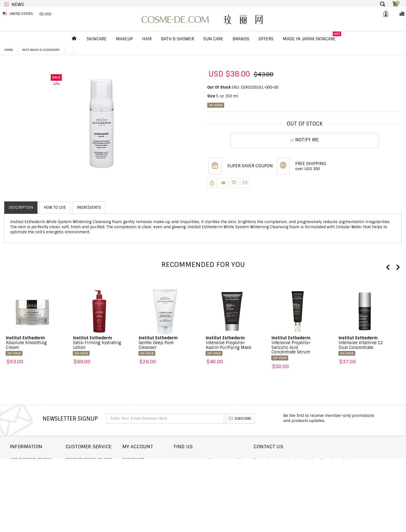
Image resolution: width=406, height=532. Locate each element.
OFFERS (266, 39)
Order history (178, 467)
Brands (241, 39)
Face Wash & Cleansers (41, 50)
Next (398, 268)
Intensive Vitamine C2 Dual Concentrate (361, 343)
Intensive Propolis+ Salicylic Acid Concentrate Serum (291, 345)
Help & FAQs (98, 482)
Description (21, 207)
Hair (147, 39)
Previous (388, 268)
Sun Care (213, 39)
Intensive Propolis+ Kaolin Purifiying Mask (229, 343)
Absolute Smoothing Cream (26, 343)
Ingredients (89, 207)
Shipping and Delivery (32, 467)
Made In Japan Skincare (309, 39)
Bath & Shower (177, 39)
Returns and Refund (31, 475)
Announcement (102, 475)
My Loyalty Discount (183, 482)
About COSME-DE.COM (31, 460)
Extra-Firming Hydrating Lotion (97, 343)
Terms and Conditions (32, 490)
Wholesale (21, 482)
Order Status (100, 467)
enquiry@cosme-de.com (347, 473)
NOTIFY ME (304, 140)
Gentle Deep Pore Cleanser (158, 343)
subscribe (240, 419)
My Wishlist (175, 475)
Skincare (97, 39)
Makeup (124, 39)
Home (9, 50)
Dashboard (174, 460)
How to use (55, 207)
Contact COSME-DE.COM (110, 460)
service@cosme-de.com (347, 481)
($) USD (45, 14)
